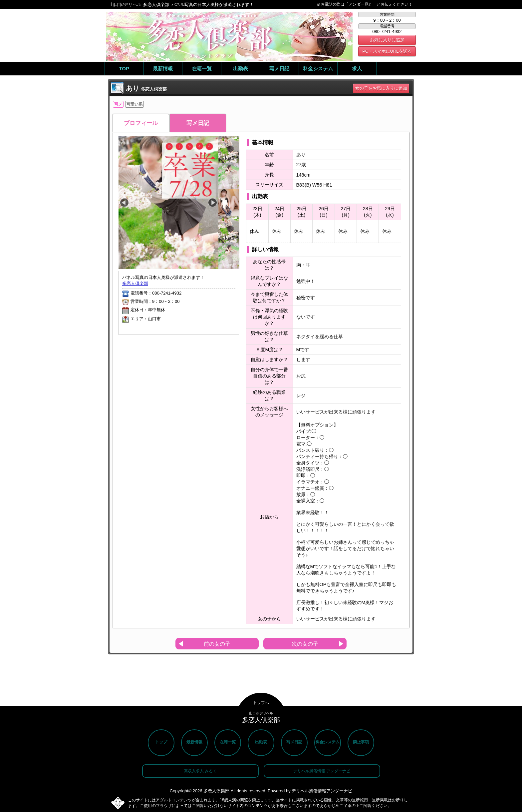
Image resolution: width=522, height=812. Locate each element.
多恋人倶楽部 (135, 283)
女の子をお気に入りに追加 (381, 88)
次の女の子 (305, 644)
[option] (168, 203)
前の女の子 (217, 644)
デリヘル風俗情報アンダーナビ (322, 791)
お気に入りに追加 (387, 40)
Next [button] (213, 203)
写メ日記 (198, 123)
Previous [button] (124, 203)
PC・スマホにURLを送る (387, 51)
